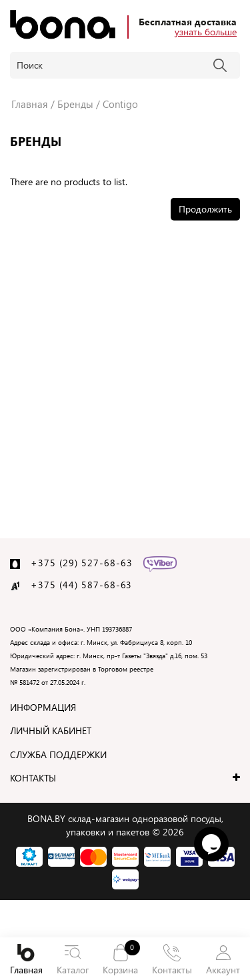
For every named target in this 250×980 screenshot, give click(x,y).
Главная (26, 960)
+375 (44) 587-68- (76, 585)
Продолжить (205, 209)
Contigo (120, 104)
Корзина (120, 959)
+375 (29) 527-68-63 (82, 563)
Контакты (172, 960)
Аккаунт (223, 960)
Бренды (75, 104)
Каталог (72, 960)
